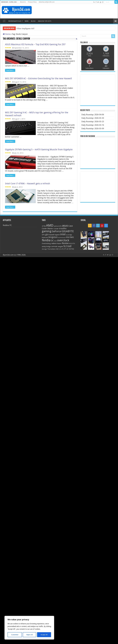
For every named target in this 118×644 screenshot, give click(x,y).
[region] (29, 628)
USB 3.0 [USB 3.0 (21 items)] (58, 249)
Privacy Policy (32, 2)
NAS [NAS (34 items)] (72, 237)
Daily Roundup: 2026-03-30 (93, 118)
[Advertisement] (75, 11)
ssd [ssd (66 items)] (69, 246)
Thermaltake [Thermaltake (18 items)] (51, 249)
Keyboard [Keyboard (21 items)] (45, 237)
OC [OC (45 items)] (52, 241)
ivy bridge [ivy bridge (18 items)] (69, 235)
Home (7, 34)
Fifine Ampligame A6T (26, 28)
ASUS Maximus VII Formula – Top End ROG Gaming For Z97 (35, 44)
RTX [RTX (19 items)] (74, 244)
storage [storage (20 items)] (44, 249)
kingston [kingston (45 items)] (53, 237)
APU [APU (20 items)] (60, 226)
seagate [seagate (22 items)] (60, 246)
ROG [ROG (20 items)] (71, 243)
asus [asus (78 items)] (65, 226)
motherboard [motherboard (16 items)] (62, 238)
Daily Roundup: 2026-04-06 (93, 115)
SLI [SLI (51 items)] (65, 246)
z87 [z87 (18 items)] (67, 249)
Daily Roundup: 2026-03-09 (93, 128)
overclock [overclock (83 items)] (63, 240)
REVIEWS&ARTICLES (15, 21)
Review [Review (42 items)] (65, 243)
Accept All (44, 635)
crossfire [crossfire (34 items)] (63, 228)
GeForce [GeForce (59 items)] (56, 231)
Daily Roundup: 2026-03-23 (93, 121)
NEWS (27, 21)
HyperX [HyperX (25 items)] (57, 235)
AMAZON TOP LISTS (45, 21)
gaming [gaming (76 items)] (47, 231)
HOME (4, 21)
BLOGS (33, 21)
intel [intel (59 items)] (63, 234)
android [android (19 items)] (56, 226)
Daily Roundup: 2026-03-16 (93, 125)
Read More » (10, 70)
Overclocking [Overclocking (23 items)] (46, 243)
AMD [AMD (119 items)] (50, 225)
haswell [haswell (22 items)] (52, 235)
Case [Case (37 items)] (71, 226)
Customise (15, 635)
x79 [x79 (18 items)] (62, 249)
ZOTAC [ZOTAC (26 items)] (72, 249)
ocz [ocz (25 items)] (55, 241)
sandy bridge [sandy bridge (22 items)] (46, 246)
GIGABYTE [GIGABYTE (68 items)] (68, 231)
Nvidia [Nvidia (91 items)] (46, 240)
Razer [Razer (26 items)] (59, 243)
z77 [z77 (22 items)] (65, 249)
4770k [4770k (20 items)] (44, 226)
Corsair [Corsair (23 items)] (56, 229)
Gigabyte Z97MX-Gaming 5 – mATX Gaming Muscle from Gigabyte (39, 149)
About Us (23, 2)
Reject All (30, 635)
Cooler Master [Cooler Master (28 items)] (47, 229)
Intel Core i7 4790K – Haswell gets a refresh (27, 184)
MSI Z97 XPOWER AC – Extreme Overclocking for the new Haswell (38, 78)
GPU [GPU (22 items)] (43, 235)
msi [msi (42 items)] (68, 237)
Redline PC (7, 225)
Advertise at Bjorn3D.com (47, 2)
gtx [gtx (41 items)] (47, 235)
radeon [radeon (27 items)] (54, 243)
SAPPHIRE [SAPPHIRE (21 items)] (54, 247)
